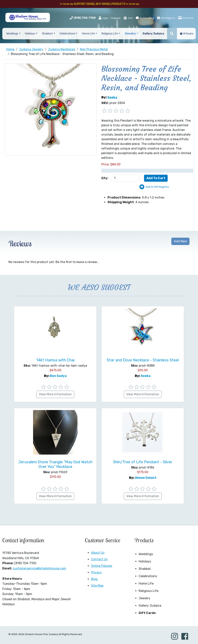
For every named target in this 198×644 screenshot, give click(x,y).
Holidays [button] (30, 34)
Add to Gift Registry (157, 187)
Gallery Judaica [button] (153, 34)
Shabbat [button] (47, 34)
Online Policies (102, 566)
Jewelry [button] (130, 34)
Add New (180, 241)
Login (103, 18)
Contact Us (99, 559)
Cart (128, 18)
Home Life (146, 583)
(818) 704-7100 (85, 18)
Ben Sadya (58, 376)
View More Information (55, 394)
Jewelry (144, 598)
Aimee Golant (146, 478)
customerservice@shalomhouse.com (39, 568)
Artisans (187, 34)
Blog (94, 579)
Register (116, 18)
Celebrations (148, 576)
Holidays (145, 561)
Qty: (105, 178)
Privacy (96, 572)
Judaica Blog (145, 18)
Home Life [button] (88, 34)
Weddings (146, 554)
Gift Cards (186, 18)
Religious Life (148, 591)
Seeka (112, 97)
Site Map (97, 586)
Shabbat (145, 569)
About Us (98, 553)
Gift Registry (166, 18)
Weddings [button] (12, 34)
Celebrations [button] (67, 34)
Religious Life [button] (110, 34)
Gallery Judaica (150, 606)
